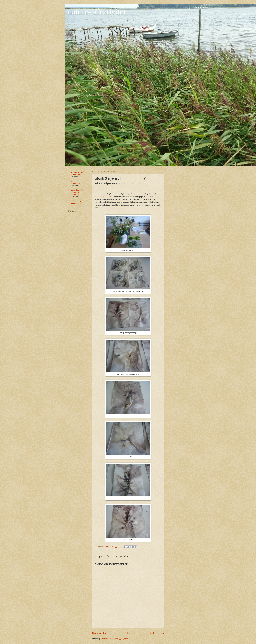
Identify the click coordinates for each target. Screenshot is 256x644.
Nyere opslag (99, 633)
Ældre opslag (157, 633)
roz (72, 181)
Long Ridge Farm (78, 190)
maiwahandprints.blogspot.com (79, 202)
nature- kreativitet (97, 12)
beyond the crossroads (75, 193)
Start (128, 633)
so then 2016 (76, 183)
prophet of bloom (78, 172)
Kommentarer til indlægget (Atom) (115, 639)
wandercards (76, 175)
